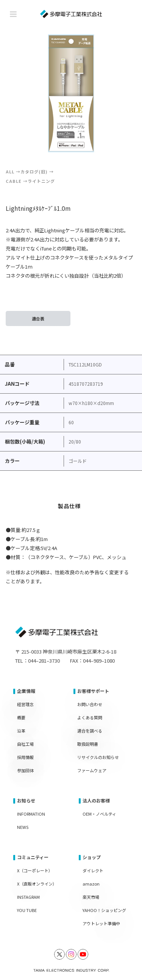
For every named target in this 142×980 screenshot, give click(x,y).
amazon (91, 884)
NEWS (23, 827)
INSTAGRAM (28, 897)
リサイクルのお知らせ (98, 757)
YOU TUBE (27, 910)
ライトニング (41, 181)
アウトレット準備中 (101, 923)
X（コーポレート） (35, 870)
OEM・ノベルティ (99, 814)
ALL (10, 172)
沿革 (21, 731)
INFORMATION (31, 814)
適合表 (38, 318)
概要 (21, 717)
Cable (14, 181)
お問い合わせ (90, 704)
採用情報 (25, 757)
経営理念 (25, 704)
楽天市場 (91, 897)
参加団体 (25, 770)
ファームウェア (92, 770)
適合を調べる (90, 731)
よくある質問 (90, 717)
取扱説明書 (88, 744)
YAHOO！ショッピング (104, 910)
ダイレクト (93, 870)
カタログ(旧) (34, 172)
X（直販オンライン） (37, 884)
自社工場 (25, 744)
